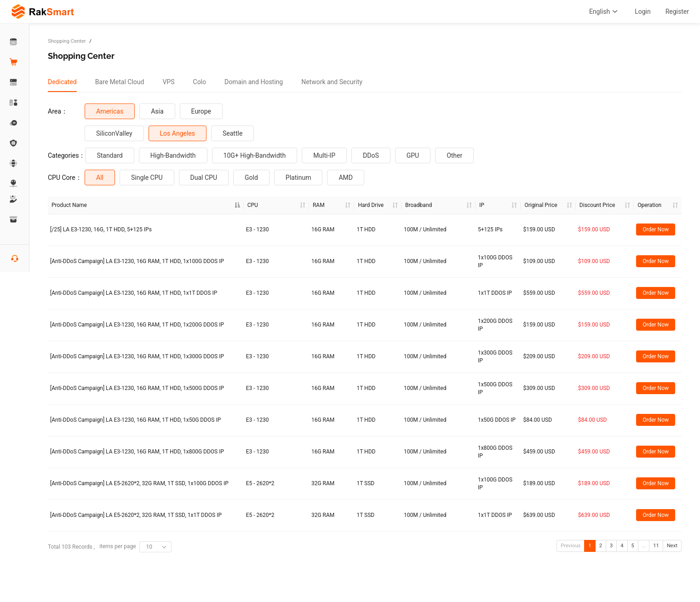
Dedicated (62, 82)
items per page (135, 547)
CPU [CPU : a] (253, 205)
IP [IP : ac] (482, 205)
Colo (200, 82)
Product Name (69, 205)
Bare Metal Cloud (120, 82)
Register (677, 11)
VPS (168, 82)
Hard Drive (371, 205)
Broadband (419, 205)
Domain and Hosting (254, 82)
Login (643, 11)
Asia (157, 111)
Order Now (656, 229)
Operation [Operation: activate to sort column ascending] (649, 205)
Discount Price (597, 205)
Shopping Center (67, 41)
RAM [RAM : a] (319, 205)
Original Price (541, 205)
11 (656, 546)
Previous (571, 546)
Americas (110, 111)
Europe (201, 111)
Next (672, 546)
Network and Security (332, 82)
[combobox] (155, 547)
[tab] (62, 82)
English (605, 11)
